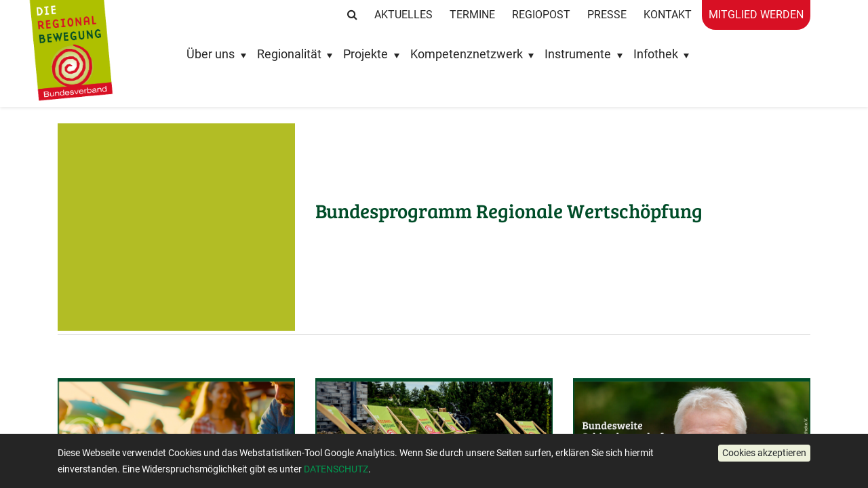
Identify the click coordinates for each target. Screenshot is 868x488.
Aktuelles (403, 15)
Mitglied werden (756, 15)
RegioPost (541, 15)
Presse (607, 15)
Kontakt (668, 15)
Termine (472, 15)
